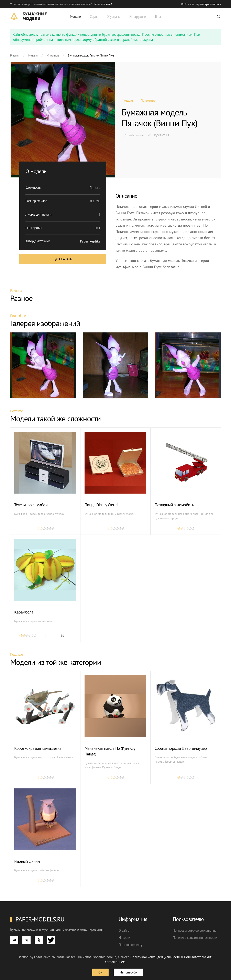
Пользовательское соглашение (195, 930)
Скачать (63, 259)
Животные (148, 100)
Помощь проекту (130, 945)
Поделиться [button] (158, 135)
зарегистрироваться (208, 4)
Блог (158, 17)
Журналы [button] (114, 17)
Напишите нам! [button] (102, 4)
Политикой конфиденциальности (155, 957)
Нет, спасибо (128, 972)
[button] (219, 17)
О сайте (124, 930)
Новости (124, 938)
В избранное (133, 135)
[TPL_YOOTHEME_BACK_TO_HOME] (28, 17)
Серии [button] (94, 17)
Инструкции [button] (138, 17)
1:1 (63, 636)
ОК (100, 972)
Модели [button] (75, 17)
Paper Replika (90, 241)
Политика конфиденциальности (195, 938)
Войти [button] (185, 4)
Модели (127, 100)
